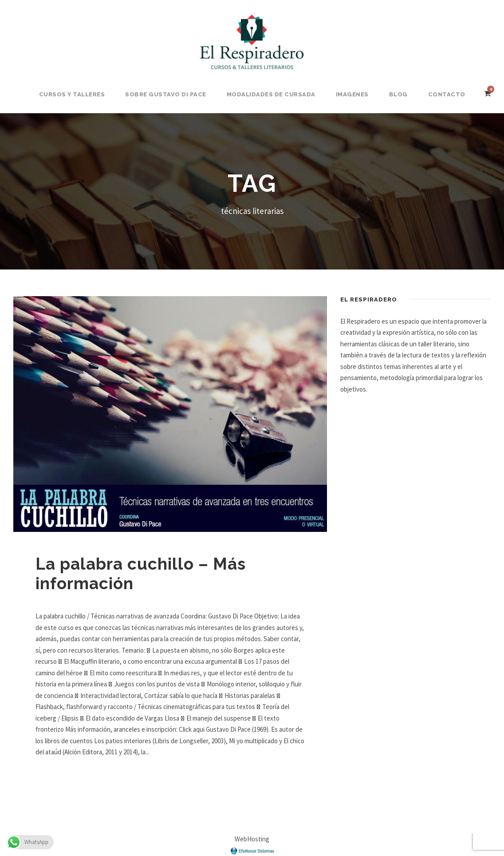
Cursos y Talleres (72, 94)
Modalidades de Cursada (271, 94)
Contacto (447, 94)
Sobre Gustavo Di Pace (166, 94)
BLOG (398, 94)
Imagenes (352, 94)
